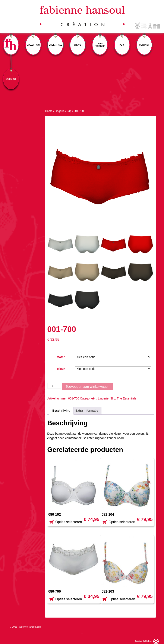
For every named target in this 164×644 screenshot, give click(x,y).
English (144, 25)
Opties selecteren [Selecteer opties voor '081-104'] (122, 523)
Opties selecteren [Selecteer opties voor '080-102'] (69, 523)
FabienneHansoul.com (29, 627)
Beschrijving (61, 411)
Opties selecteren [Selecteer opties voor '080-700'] (69, 600)
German (157, 25)
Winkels (78, 39)
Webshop (11, 73)
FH (11, 39)
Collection (33, 39)
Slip (69, 111)
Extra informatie (87, 411)
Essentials (56, 39)
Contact (144, 39)
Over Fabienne (100, 39)
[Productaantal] (54, 386)
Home (49, 111)
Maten (61, 357)
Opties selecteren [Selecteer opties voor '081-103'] (122, 600)
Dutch (137, 25)
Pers (122, 39)
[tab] (61, 411)
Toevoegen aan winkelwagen (87, 387)
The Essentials (127, 398)
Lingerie (60, 111)
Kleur (61, 369)
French (150, 25)
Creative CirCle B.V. (143, 641)
